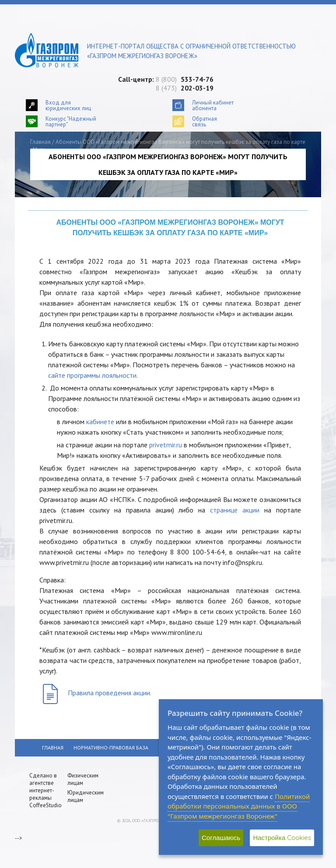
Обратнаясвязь (205, 121)
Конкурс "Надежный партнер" (71, 121)
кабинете (100, 422)
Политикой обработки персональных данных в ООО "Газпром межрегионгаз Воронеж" (239, 806)
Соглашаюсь (221, 838)
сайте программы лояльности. (93, 375)
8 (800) (185, 79)
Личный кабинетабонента (213, 105)
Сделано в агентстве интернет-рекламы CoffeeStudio (45, 790)
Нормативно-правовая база (111, 748)
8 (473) (185, 88)
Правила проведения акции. (110, 693)
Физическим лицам (83, 779)
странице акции (235, 510)
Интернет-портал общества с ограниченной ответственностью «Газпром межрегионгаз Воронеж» (191, 51)
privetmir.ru (166, 445)
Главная (40, 142)
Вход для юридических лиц (68, 105)
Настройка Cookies (282, 838)
